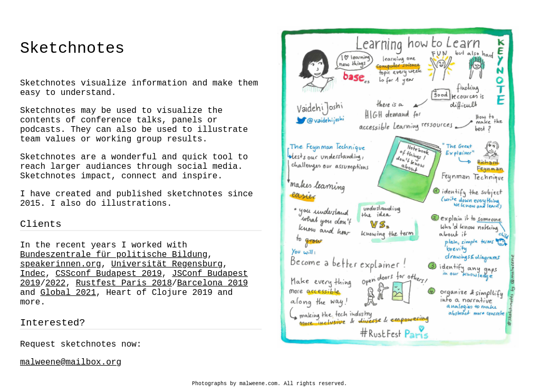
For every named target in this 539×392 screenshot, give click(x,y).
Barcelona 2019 (213, 283)
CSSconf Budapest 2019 (109, 274)
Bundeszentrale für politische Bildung (114, 255)
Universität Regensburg (167, 264)
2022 (55, 283)
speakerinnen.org (61, 264)
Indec (33, 274)
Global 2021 (68, 293)
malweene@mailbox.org (71, 362)
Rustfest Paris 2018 (124, 283)
